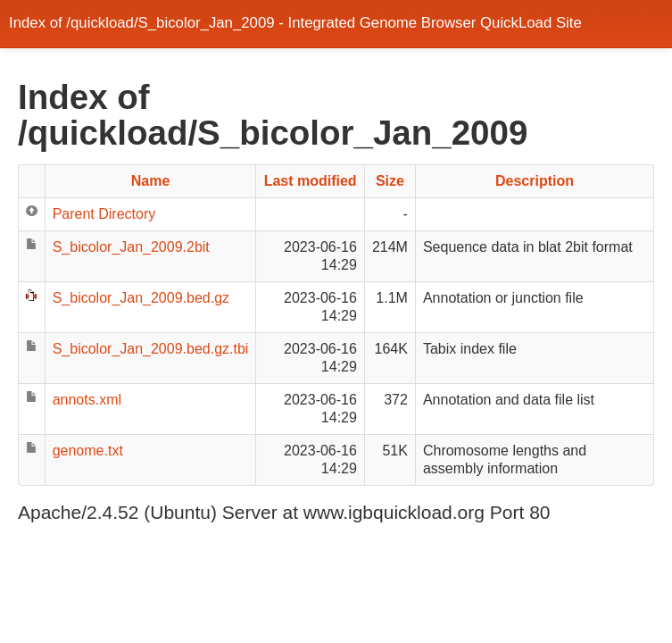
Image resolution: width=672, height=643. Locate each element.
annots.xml (87, 400)
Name (151, 181)
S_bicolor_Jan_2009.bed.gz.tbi (151, 349)
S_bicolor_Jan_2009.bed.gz (141, 298)
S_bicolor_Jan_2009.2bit (131, 247)
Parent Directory (104, 214)
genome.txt (88, 451)
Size (390, 181)
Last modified (311, 181)
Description (535, 181)
